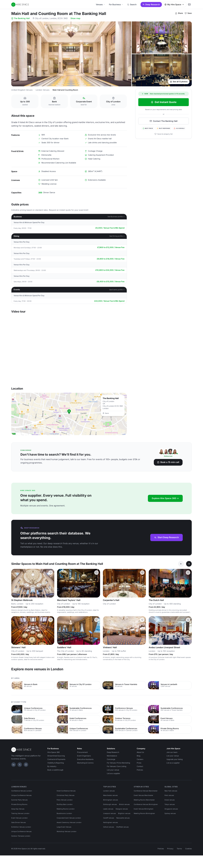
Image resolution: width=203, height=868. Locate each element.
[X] (20, 765)
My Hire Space (174, 4)
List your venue (113, 770)
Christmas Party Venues (66, 795)
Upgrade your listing (175, 759)
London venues (109, 791)
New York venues (171, 791)
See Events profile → (117, 290)
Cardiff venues (109, 818)
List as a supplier (113, 773)
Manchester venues (110, 795)
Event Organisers (84, 756)
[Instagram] (26, 765)
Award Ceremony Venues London (69, 822)
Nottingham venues (111, 822)
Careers (140, 759)
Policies (140, 770)
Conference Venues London (22, 791)
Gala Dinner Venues (19, 822)
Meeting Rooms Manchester (144, 800)
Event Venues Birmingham (144, 809)
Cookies (188, 849)
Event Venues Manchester (143, 795)
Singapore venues (171, 809)
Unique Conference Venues (21, 795)
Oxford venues (109, 827)
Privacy (170, 849)
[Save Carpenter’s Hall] (142, 573)
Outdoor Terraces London (21, 836)
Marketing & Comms (85, 763)
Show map (75, 18)
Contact (140, 766)
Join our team (172, 752)
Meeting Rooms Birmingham (144, 813)
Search (132, 4)
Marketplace (112, 756)
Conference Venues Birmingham (146, 804)
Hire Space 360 (54, 752)
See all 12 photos (179, 82)
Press (139, 763)
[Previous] (181, 564)
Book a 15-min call (168, 462)
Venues (100, 4)
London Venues (43, 90)
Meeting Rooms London (66, 809)
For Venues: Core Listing (117, 766)
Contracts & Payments (56, 759)
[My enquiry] (189, 5)
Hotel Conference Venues (66, 791)
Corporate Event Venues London (69, 818)
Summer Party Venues (19, 800)
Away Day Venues (18, 809)
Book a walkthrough (55, 770)
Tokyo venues (170, 804)
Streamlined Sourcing (56, 756)
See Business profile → (116, 217)
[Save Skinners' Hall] (51, 620)
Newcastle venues (123, 818)
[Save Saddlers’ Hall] (96, 620)
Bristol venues (124, 804)
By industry (52, 766)
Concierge (111, 759)
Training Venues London (20, 813)
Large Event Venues (64, 827)
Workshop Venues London (67, 831)
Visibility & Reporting (56, 763)
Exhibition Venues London (21, 827)
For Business (116, 4)
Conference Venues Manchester (146, 791)
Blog (139, 756)
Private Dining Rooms (19, 804)
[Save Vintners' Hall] (142, 620)
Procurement (82, 752)
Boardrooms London (64, 813)
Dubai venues (170, 800)
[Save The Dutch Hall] (188, 573)
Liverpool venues (110, 813)
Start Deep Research (166, 537)
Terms (179, 849)
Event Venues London (19, 818)
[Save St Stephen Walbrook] (51, 573)
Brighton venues (124, 813)
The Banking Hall (21, 18)
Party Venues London (65, 800)
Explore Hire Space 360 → (165, 498)
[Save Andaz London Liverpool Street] (188, 620)
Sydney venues (170, 813)
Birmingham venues (111, 800)
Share (179, 13)
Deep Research (151, 4)
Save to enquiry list (164, 134)
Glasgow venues (122, 809)
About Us (140, 752)
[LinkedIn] (14, 765)
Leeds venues (108, 809)
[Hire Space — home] (20, 5)
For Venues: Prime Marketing (118, 763)
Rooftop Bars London (65, 804)
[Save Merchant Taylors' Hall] (96, 573)
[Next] (189, 564)
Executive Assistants (85, 759)
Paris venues (169, 795)
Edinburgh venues (110, 804)
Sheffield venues (123, 827)
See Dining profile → (117, 236)
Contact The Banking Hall (164, 121)
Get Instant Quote (164, 102)
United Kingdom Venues (22, 90)
